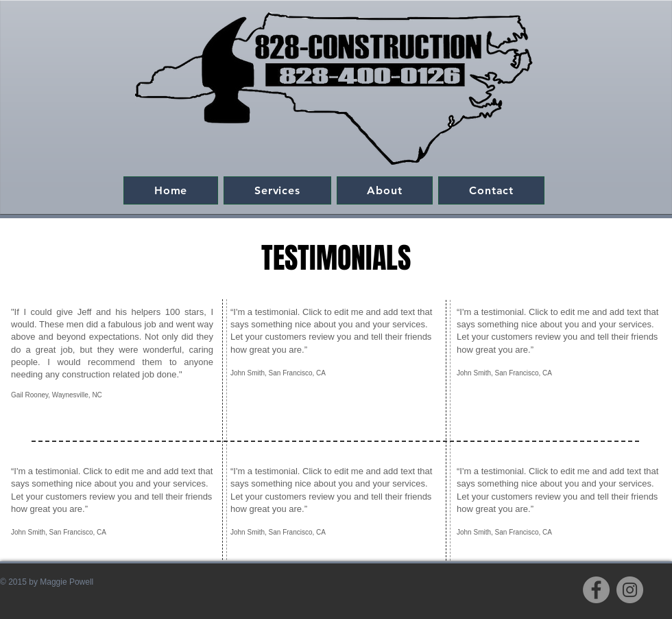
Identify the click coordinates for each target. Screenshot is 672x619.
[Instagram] (630, 590)
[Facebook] (596, 590)
